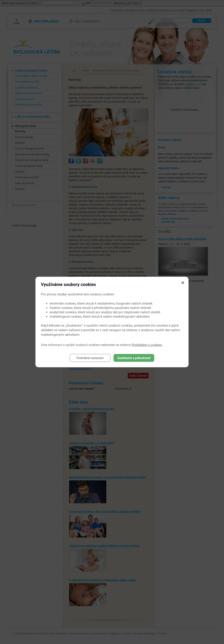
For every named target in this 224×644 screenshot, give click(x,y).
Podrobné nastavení (90, 358)
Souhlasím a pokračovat (134, 358)
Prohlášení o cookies (147, 345)
